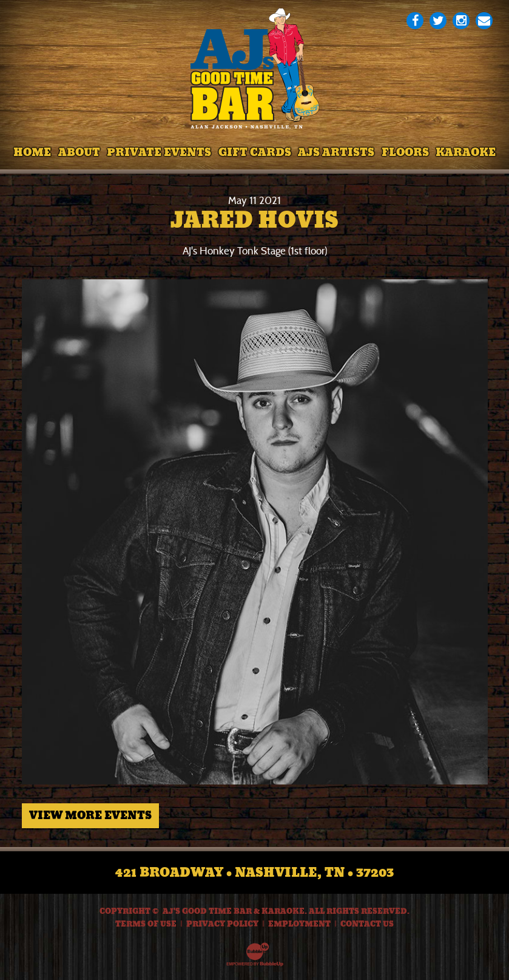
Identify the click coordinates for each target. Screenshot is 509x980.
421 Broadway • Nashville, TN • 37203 (254, 873)
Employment (299, 924)
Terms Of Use (146, 924)
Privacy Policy (222, 924)
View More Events (90, 815)
